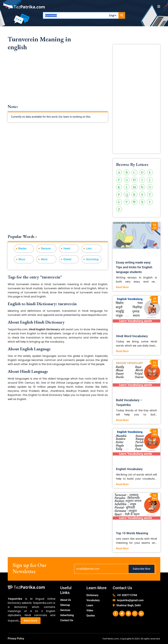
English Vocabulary (129, 469)
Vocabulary (93, 600)
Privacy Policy (16, 639)
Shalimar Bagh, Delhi (129, 605)
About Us (66, 600)
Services (65, 610)
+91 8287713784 (127, 595)
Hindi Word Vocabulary (132, 336)
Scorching (92, 259)
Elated (67, 259)
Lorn (89, 248)
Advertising (67, 615)
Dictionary (92, 595)
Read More (122, 287)
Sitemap (65, 605)
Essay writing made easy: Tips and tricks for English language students (134, 267)
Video (90, 610)
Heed (67, 248)
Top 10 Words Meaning (132, 533)
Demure (46, 248)
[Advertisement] (58, 81)
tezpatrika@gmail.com (130, 600)
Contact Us (67, 620)
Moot (44, 259)
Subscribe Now (142, 569)
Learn (90, 605)
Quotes (91, 616)
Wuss (22, 259)
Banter (22, 248)
